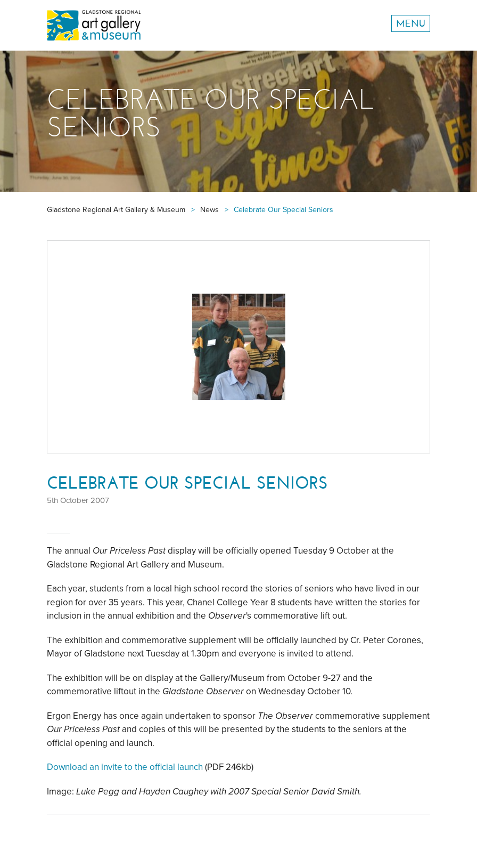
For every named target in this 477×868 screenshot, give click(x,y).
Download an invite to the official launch (125, 767)
